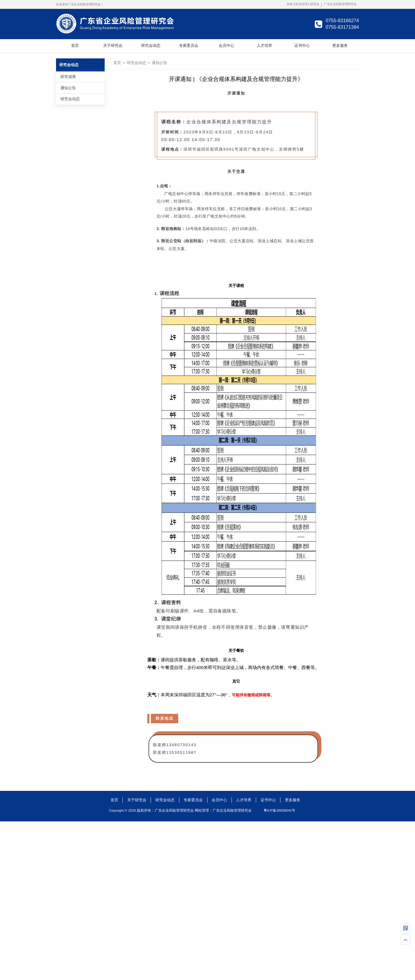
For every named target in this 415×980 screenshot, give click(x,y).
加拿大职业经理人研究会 (303, 4)
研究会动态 (137, 63)
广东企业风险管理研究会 (340, 4)
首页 (117, 63)
